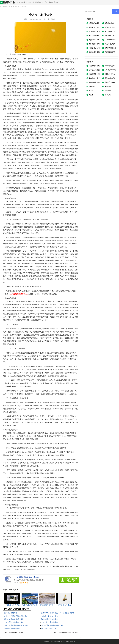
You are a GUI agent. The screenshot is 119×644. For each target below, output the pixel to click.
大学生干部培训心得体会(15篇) (15, 616)
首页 (9, 7)
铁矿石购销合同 (94, 44)
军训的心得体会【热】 (50, 629)
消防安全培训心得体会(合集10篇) (16, 626)
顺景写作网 (57, 642)
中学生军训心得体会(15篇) (14, 622)
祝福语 (56, 2)
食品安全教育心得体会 (50, 616)
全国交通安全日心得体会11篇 (52, 626)
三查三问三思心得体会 (50, 622)
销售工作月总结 (110, 36)
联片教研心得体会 (11, 613)
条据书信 (38, 2)
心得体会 (23, 7)
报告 (18, 2)
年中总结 (108, 95)
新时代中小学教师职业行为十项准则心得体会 (58, 613)
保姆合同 (108, 87)
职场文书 (24, 2)
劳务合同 (108, 91)
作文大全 (45, 2)
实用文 (51, 2)
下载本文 (54, 19)
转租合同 (92, 87)
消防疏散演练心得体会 (12, 629)
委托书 (91, 95)
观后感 (91, 91)
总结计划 (31, 2)
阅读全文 (46, 19)
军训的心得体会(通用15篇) (14, 619)
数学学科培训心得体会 (50, 619)
